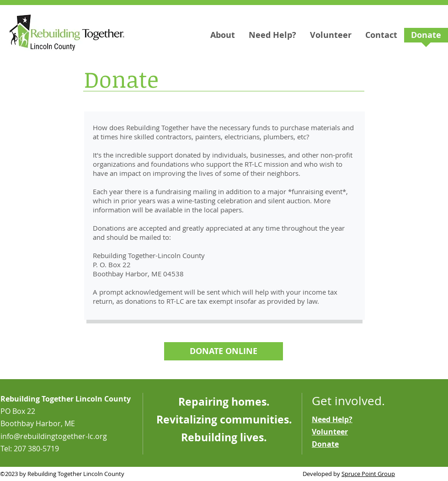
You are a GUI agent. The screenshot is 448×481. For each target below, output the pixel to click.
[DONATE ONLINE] (224, 351)
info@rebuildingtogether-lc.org (54, 436)
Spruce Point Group (368, 474)
